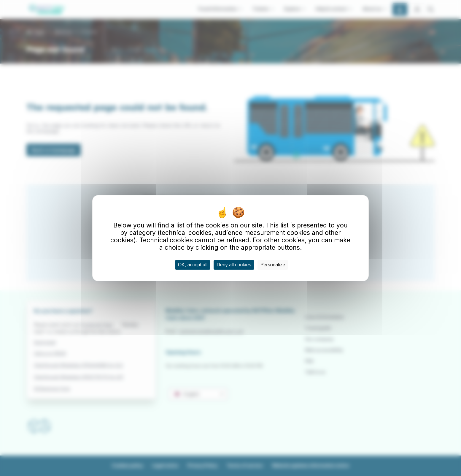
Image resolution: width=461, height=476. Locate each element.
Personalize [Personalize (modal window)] (273, 265)
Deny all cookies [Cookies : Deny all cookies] (234, 265)
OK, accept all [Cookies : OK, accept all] (193, 265)
